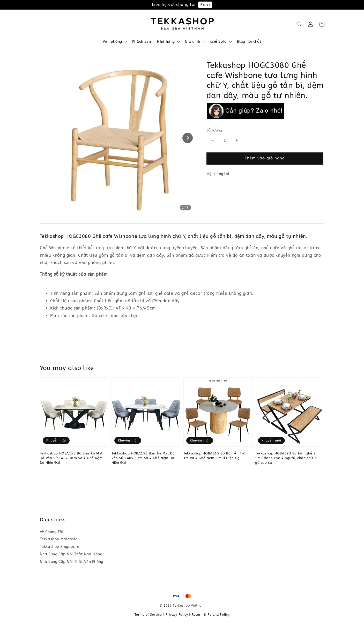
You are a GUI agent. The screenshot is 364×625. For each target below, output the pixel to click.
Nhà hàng (166, 42)
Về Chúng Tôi (51, 532)
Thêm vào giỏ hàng (265, 158)
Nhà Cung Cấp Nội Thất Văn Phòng (72, 562)
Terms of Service (148, 615)
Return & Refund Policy (211, 615)
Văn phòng (112, 42)
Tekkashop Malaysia (59, 539)
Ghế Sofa (219, 42)
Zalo (205, 5)
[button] (299, 24)
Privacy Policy (177, 615)
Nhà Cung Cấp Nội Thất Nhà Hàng (71, 554)
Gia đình (193, 42)
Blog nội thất (249, 42)
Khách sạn (142, 42)
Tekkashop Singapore (60, 547)
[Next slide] (188, 138)
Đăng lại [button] (218, 174)
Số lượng (214, 130)
